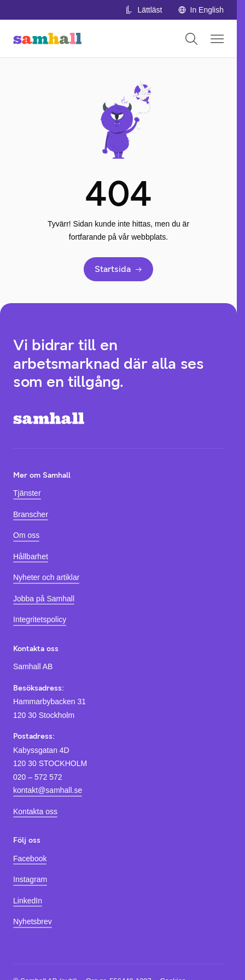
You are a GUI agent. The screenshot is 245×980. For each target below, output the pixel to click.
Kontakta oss (35, 811)
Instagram (30, 879)
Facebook (30, 859)
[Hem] (47, 39)
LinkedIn (28, 901)
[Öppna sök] (191, 39)
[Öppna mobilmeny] (217, 39)
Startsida (118, 269)
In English (201, 10)
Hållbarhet (31, 556)
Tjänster (27, 493)
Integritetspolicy (40, 619)
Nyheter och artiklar (46, 577)
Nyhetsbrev (33, 921)
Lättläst (143, 10)
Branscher (31, 514)
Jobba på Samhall (44, 599)
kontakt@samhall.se (48, 790)
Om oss (26, 535)
